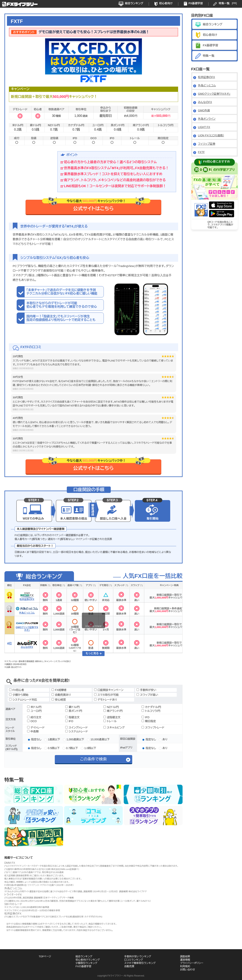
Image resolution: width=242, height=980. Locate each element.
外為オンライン (207, 119)
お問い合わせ (188, 970)
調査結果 (185, 956)
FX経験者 (59, 690)
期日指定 (149, 721)
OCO (32, 721)
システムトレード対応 (23, 700)
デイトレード (36, 728)
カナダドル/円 (151, 707)
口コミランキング (134, 960)
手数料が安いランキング (138, 956)
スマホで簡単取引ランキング (140, 963)
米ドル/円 (34, 707)
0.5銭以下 (53, 748)
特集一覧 (224, 3)
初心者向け (166, 3)
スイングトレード (76, 728)
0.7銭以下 (72, 748)
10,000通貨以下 (100, 739)
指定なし (36, 739)
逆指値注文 (112, 717)
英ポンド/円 (74, 711)
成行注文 (34, 717)
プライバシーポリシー (192, 963)
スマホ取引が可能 (106, 695)
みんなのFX (205, 102)
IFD (145, 717)
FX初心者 (17, 690)
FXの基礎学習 (83, 966)
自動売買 (129, 966)
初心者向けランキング (88, 960)
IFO (69, 721)
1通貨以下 (54, 739)
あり (165, 739)
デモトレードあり (106, 700)
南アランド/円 (113, 711)
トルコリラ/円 (151, 711)
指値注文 (72, 717)
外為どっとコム (207, 85)
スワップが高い (147, 695)
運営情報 (185, 960)
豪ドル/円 (73, 707)
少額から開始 (19, 695)
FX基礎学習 (196, 3)
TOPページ (45, 956)
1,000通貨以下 (75, 739)
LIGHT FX (204, 127)
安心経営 (59, 700)
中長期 (33, 731)
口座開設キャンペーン (109, 690)
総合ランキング (134, 3)
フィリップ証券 (207, 144)
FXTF (201, 152)
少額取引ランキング (86, 963)
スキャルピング (114, 728)
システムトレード (77, 731)
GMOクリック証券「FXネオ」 (214, 94)
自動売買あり (61, 695)
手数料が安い (146, 690)
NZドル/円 (111, 707)
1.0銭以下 (90, 748)
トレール (110, 721)
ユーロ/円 (34, 711)
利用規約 (185, 966)
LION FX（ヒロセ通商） (211, 135)
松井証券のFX (207, 77)
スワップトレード (153, 728)
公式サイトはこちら (96, 206)
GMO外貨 (204, 110)
